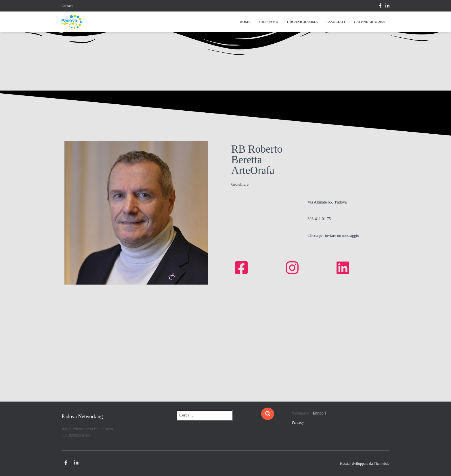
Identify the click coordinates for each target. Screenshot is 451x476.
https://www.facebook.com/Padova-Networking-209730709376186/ (380, 7)
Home (245, 22)
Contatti (67, 6)
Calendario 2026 (369, 22)
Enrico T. (320, 413)
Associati (336, 22)
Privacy (298, 422)
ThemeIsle (382, 463)
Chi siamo (269, 22)
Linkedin (387, 7)
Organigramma (302, 22)
